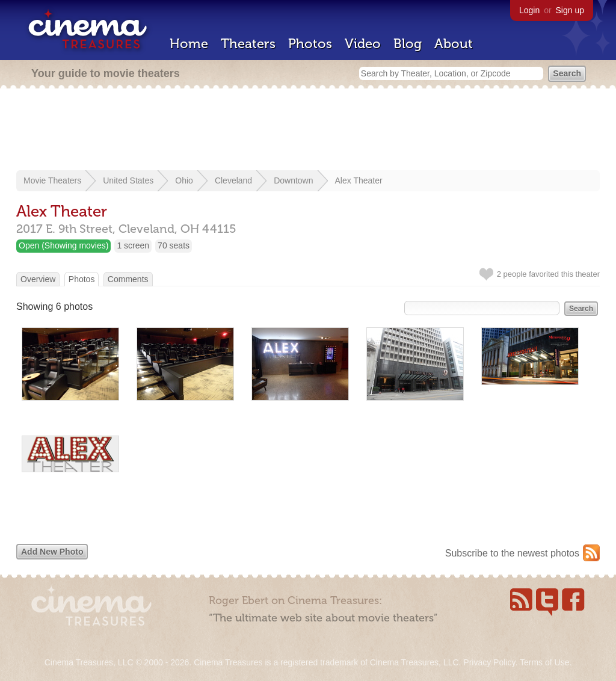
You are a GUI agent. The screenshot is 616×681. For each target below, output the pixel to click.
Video (363, 44)
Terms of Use (544, 662)
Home (189, 44)
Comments (128, 279)
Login (529, 10)
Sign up (570, 10)
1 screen (133, 245)
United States (128, 180)
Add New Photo (52, 552)
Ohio (184, 180)
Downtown (293, 180)
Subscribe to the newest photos (512, 553)
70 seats (174, 245)
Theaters (248, 44)
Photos (310, 44)
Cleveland (233, 180)
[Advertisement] (308, 131)
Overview (38, 279)
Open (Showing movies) (63, 245)
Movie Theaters (52, 180)
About (454, 44)
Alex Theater (359, 180)
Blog (408, 44)
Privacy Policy (489, 662)
